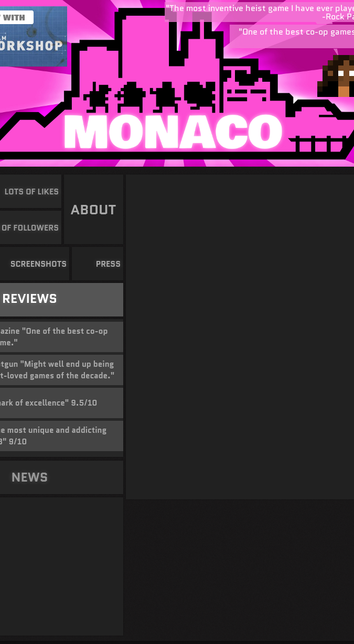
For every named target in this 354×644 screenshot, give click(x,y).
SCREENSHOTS (38, 264)
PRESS (108, 264)
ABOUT (94, 210)
